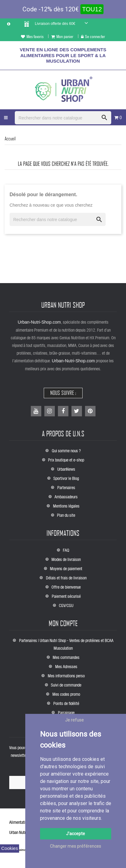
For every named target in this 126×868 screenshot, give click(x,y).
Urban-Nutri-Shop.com (39, 322)
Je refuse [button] (74, 720)
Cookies (10, 848)
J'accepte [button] (75, 834)
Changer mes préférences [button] (75, 846)
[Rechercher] (63, 118)
